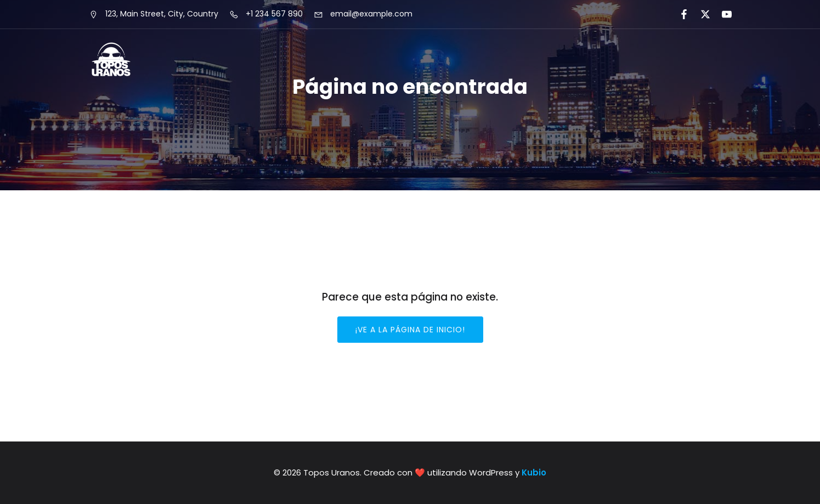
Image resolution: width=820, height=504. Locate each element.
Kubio (534, 472)
